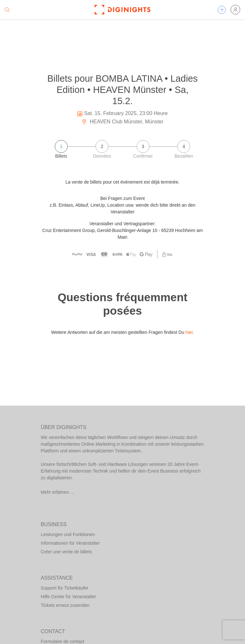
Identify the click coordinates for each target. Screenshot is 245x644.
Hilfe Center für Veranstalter (68, 597)
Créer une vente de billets (66, 552)
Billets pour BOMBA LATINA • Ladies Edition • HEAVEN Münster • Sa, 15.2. (123, 90)
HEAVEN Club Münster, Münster (122, 122)
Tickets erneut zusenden (65, 605)
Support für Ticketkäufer (65, 588)
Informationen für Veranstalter (70, 543)
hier (189, 332)
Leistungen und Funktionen (68, 534)
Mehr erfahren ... (57, 492)
